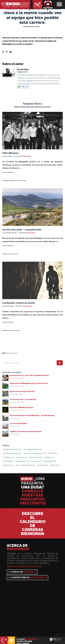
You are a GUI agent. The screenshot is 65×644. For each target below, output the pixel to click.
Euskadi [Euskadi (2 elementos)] (8, 461)
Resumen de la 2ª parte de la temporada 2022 (29, 375)
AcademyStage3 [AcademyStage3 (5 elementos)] (12, 453)
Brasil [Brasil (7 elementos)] (53, 453)
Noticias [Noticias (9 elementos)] (8, 465)
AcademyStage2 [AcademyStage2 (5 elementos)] (33, 449)
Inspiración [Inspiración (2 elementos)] (49, 461)
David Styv (23, 69)
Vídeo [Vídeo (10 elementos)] (55, 465)
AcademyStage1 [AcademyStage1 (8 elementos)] (12, 449)
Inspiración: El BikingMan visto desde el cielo (29, 383)
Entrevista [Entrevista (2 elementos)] (36, 457)
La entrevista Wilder (19, 424)
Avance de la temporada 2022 (22, 391)
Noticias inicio (10, 353)
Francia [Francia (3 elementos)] (36, 461)
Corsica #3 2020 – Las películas (22, 229)
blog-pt (5, 181)
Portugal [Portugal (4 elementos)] (43, 465)
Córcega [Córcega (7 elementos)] (22, 457)
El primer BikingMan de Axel (22, 407)
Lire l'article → (9, 172)
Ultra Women (10, 153)
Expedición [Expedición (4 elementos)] (22, 461)
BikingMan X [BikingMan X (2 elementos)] (40, 453)
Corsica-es (14, 254)
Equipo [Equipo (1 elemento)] (49, 457)
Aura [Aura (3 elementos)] (27, 453)
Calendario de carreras (48, 5)
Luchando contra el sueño (19, 303)
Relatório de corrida (18, 181)
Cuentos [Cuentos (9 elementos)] (9, 457)
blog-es (5, 254)
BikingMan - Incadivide (11, 640)
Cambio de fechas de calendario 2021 (26, 432)
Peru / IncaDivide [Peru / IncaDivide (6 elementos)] (25, 465)
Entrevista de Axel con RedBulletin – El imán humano (32, 416)
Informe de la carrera (11, 330)
